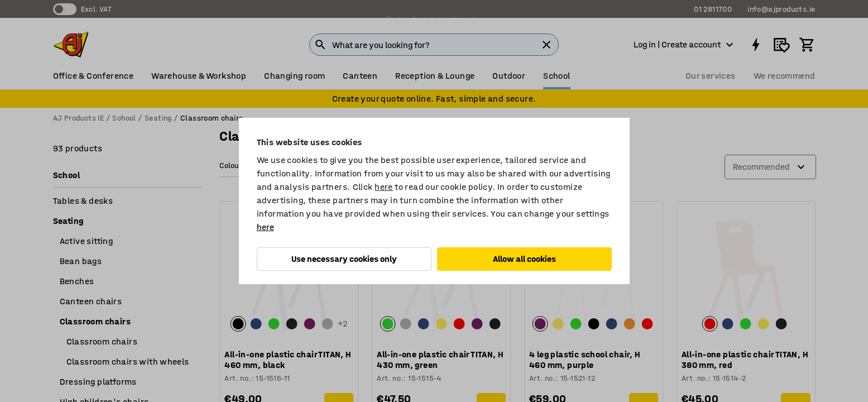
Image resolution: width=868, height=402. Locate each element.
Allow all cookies (524, 259)
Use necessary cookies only (344, 259)
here (384, 187)
